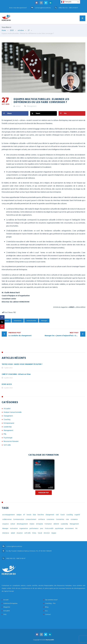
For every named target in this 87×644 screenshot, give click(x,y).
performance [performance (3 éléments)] (34, 528)
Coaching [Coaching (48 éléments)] (70, 515)
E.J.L (46, 611)
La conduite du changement (25, 334)
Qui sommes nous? (51, 600)
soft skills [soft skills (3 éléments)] (27, 533)
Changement (8, 416)
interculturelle (31, 321)
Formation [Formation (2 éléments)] (48, 524)
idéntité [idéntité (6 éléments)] (56, 524)
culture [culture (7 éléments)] (13, 524)
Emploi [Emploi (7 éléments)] (32, 524)
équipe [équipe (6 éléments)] (54, 533)
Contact (48, 614)
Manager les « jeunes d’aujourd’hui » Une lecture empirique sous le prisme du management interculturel (65, 334)
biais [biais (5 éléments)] (34, 515)
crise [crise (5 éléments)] (67, 519)
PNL (5, 434)
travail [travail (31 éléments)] (40, 533)
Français (66, 2)
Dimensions (18, 321)
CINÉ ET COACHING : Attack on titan (16, 374)
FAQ (5, 614)
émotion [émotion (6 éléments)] (47, 533)
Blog (47, 607)
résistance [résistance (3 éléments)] (6, 533)
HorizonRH (50, 640)
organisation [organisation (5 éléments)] (24, 528)
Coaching (7, 420)
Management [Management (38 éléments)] (74, 524)
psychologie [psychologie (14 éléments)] (59, 528)
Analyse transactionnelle (13, 412)
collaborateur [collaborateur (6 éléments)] (7, 519)
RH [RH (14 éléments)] (76, 528)
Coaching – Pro (50, 603)
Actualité (7, 409)
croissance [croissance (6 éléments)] (74, 519)
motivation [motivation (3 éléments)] (14, 528)
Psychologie (8, 438)
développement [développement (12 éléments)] (22, 524)
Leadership (8, 427)
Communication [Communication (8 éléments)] (19, 519)
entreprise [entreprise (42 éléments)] (39, 524)
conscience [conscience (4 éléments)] (50, 519)
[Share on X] (43, 113)
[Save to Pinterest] (72, 113)
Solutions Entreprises (10, 603)
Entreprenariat (9, 423)
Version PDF (44, 493)
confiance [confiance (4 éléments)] (41, 519)
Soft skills (7, 445)
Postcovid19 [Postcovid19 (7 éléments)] (49, 528)
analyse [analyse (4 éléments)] (19, 515)
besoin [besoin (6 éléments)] (29, 515)
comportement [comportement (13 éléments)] (31, 519)
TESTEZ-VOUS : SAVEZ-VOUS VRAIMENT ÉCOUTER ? (22, 364)
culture (6, 321)
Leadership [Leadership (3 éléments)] (64, 524)
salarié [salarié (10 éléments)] (13, 533)
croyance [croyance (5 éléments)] (5, 524)
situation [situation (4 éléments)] (20, 533)
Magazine (7, 607)
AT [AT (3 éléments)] (24, 515)
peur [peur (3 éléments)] (42, 528)
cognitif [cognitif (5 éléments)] (77, 515)
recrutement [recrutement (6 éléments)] (69, 528)
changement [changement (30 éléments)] (50, 515)
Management (32, 106)
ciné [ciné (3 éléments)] (57, 515)
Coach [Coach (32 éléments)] (63, 515)
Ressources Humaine (11, 441)
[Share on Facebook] (15, 113)
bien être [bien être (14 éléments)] (41, 515)
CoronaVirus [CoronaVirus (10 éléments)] (60, 519)
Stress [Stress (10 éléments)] (34, 533)
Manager (44, 321)
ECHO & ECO (7, 384)
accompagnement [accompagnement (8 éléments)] (9, 515)
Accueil (6, 600)
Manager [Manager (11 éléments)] (5, 528)
